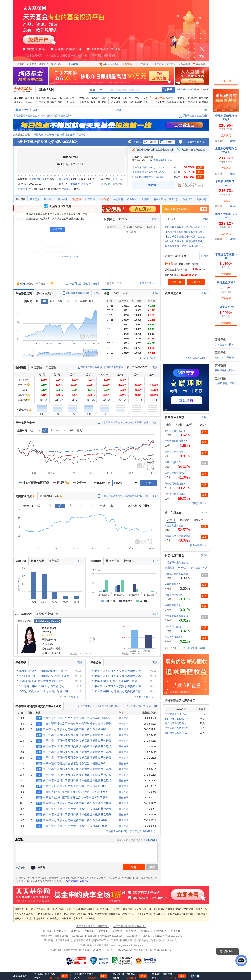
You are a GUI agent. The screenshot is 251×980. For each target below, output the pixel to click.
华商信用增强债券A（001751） (149, 167)
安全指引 (103, 931)
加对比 (169, 142)
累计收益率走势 (25, 423)
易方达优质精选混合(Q (177, 728)
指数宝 (181, 98)
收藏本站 (19, 64)
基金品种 (46, 90)
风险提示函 (146, 931)
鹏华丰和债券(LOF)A (175, 431)
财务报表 (188, 199)
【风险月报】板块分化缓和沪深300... (184, 232)
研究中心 (75, 931)
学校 (137, 98)
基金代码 (181, 90)
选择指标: (133, 506)
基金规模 (64, 179)
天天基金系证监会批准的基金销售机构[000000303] (82, 940)
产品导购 (144, 64)
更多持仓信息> (147, 283)
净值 (106, 293)
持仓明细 (118, 199)
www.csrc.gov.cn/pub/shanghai (127, 945)
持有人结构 (160, 199)
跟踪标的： (23, 189)
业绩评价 (129, 561)
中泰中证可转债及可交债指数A (56, 116)
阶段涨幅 (90, 199)
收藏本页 (203, 90)
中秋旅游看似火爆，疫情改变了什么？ (185, 241)
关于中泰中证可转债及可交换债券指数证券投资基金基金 (74, 735)
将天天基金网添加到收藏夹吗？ (130, 926)
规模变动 (146, 199)
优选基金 (204, 102)
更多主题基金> (198, 545)
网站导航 (200, 64)
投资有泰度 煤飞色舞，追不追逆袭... (184, 246)
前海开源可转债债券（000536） (149, 177)
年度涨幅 (51, 367)
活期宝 (170, 98)
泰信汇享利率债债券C (176, 441)
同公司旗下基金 (175, 555)
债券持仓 (125, 219)
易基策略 (81, 135)
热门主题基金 (173, 513)
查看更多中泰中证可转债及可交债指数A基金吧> (131, 831)
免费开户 (44, 64)
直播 (146, 102)
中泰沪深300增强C (174, 637)
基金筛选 (84, 102)
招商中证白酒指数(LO (176, 719)
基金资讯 (21, 663)
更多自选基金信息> (195, 358)
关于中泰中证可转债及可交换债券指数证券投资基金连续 (74, 741)
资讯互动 (116, 98)
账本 (104, 102)
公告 (66, 102)
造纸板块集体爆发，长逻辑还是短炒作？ (186, 227)
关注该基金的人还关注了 (180, 701)
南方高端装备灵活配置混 (177, 536)
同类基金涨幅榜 (175, 417)
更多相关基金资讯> (69, 697)
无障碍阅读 (185, 64)
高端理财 (204, 98)
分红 (60, 102)
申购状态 (52, 102)
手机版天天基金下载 (193, 142)
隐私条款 (131, 931)
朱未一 (116, 179)
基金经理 (48, 199)
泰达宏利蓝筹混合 (174, 526)
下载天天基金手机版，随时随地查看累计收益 (125, 423)
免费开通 (176, 282)
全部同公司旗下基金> (194, 648)
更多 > (155, 219)
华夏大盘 (38, 135)
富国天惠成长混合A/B (176, 733)
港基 (66, 98)
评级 (72, 98)
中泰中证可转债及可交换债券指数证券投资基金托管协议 (74, 803)
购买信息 (202, 199)
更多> (206, 219)
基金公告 (174, 199)
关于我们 (47, 931)
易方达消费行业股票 (176, 714)
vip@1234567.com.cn (111, 936)
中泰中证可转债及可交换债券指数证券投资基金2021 (71, 729)
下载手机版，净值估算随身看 (84, 284)
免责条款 (117, 931)
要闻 (125, 98)
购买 (200, 167)
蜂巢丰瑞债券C (172, 462)
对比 (149, 483)
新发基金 (41, 102)
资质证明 (61, 931)
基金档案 (20, 199)
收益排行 (182, 102)
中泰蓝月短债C (172, 584)
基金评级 (106, 184)
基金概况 (35, 199)
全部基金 (32, 116)
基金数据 (19, 98)
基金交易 (128, 64)
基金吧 (138, 102)
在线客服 (175, 931)
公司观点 (170, 219)
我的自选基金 (173, 293)
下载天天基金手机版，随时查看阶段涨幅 (102, 367)
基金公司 (191, 90)
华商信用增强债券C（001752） (149, 172)
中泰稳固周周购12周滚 (176, 574)
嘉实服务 (70, 135)
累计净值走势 (45, 293)
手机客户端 (73, 64)
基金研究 (116, 102)
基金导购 (171, 102)
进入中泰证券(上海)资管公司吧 (142, 706)
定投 (60, 98)
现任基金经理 (24, 614)
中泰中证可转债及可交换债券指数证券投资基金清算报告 (74, 718)
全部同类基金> (198, 503)
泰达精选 (60, 135)
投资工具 (84, 98)
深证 (120, 110)
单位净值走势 (24, 293)
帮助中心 (171, 64)
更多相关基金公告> (144, 697)
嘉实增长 (49, 135)
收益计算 (95, 102)
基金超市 (160, 102)
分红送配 (104, 199)
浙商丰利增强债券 (174, 452)
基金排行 (52, 98)
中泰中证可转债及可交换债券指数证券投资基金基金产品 (74, 809)
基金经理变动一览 (47, 614)
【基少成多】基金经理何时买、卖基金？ (186, 237)
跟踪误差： (67, 189)
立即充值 (196, 282)
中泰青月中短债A (174, 595)
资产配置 (54, 561)
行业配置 (132, 199)
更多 (206, 110)
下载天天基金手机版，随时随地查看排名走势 (125, 496)
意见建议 (161, 931)
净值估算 (41, 98)
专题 (145, 98)
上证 (35, 110)
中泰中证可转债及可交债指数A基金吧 (38, 706)
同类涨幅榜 (20, 976)
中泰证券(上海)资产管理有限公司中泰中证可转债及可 (72, 792)
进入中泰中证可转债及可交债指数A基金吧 (100, 706)
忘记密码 (56, 64)
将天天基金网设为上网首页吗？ (93, 926)
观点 (131, 98)
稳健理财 (193, 98)
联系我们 (89, 931)
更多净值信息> (147, 358)
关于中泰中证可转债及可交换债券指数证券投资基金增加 (74, 814)
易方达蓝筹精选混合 (176, 723)
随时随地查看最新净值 (78, 293)
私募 (72, 102)
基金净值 (30, 98)
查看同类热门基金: (163, 160)
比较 (104, 98)
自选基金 (159, 64)
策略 (125, 102)
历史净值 (76, 199)
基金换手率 (113, 561)
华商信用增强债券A (175, 473)
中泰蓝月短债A (172, 605)
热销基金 (193, 102)
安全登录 (32, 64)
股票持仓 (109, 219)
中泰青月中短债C (174, 627)
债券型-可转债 (37, 179)
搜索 (168, 90)
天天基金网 (19, 116)
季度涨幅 (36, 367)
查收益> (204, 256)
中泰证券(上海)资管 (81, 184)
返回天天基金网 (109, 64)
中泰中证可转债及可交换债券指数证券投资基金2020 (71, 820)
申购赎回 (96, 561)
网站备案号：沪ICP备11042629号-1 (153, 950)
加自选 (152, 142)
